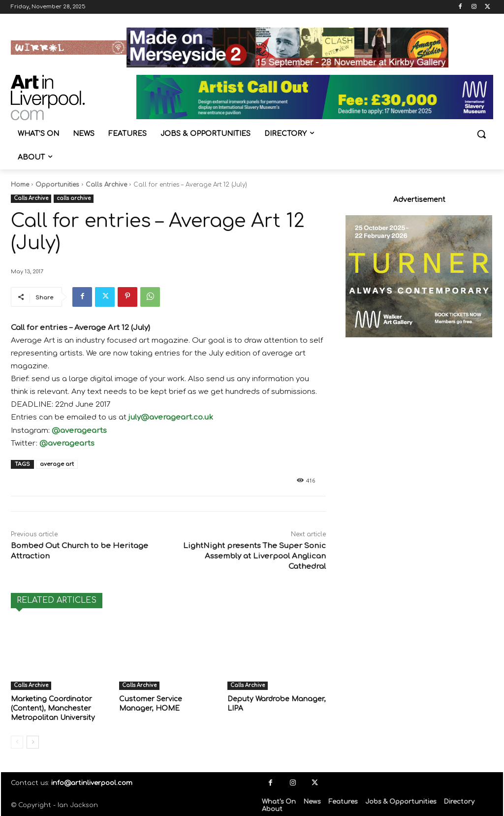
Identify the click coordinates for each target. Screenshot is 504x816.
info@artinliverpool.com (92, 781)
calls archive (74, 199)
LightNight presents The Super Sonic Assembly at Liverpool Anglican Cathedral (254, 556)
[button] (481, 134)
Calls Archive (106, 185)
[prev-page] (17, 740)
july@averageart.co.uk (171, 417)
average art (57, 464)
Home (20, 185)
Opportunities (57, 185)
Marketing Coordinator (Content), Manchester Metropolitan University (50, 708)
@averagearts (79, 431)
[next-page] (33, 740)
